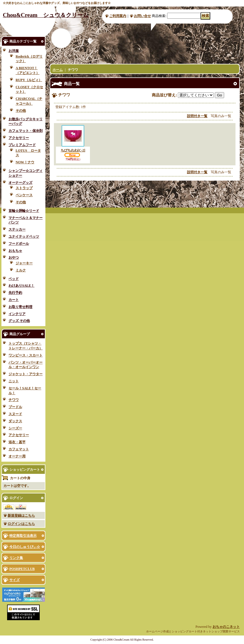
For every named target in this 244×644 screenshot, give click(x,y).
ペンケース (24, 195)
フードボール (19, 244)
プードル (15, 407)
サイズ (14, 580)
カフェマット (19, 449)
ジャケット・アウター (26, 374)
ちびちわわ (73, 150)
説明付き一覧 (197, 116)
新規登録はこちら (21, 516)
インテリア (17, 314)
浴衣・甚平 (17, 442)
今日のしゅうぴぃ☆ (25, 547)
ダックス (15, 421)
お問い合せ (142, 16)
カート (14, 300)
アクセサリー (19, 138)
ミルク (21, 270)
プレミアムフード (22, 145)
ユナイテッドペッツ (24, 237)
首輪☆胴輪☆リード (24, 211)
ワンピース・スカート (26, 355)
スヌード (15, 414)
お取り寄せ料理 (20, 307)
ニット (14, 381)
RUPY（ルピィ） (29, 80)
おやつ (14, 257)
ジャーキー (24, 263)
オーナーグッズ (20, 183)
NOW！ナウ (25, 162)
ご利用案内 (118, 16)
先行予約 (15, 293)
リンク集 (16, 558)
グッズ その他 (19, 321)
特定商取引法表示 (23, 536)
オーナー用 (17, 456)
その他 (21, 111)
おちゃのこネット (226, 627)
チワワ (14, 400)
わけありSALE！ (21, 286)
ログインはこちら (21, 524)
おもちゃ (15, 251)
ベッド (14, 279)
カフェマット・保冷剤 (26, 131)
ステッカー (17, 229)
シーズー (15, 428)
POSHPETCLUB (22, 569)
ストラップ (24, 188)
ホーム (58, 70)
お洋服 (14, 51)
